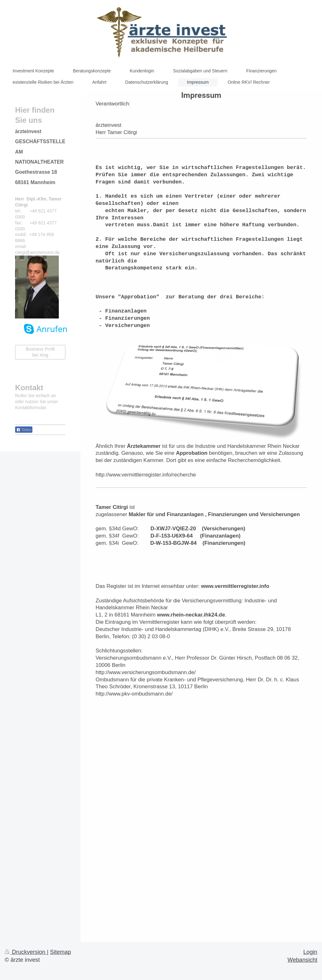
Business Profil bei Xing (40, 352)
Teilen (24, 430)
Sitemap (61, 952)
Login (310, 952)
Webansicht (302, 960)
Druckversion (26, 952)
